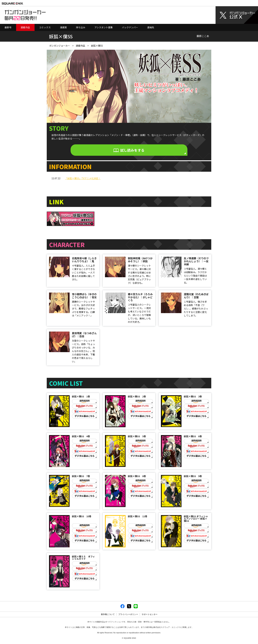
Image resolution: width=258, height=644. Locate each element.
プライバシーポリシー (128, 616)
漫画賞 (63, 27)
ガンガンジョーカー (60, 46)
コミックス (45, 27)
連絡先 (151, 27)
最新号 (8, 27)
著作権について (108, 616)
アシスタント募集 (104, 27)
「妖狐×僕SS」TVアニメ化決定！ (83, 177)
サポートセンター (150, 616)
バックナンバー (130, 27)
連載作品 (25, 27)
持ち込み (81, 27)
